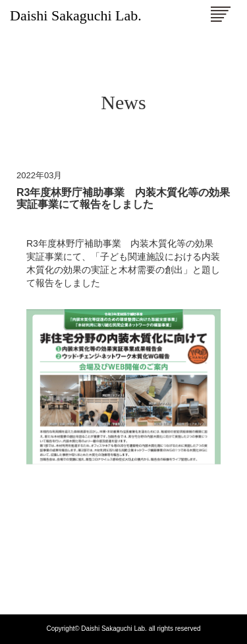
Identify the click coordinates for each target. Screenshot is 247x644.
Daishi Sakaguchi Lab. (76, 15)
